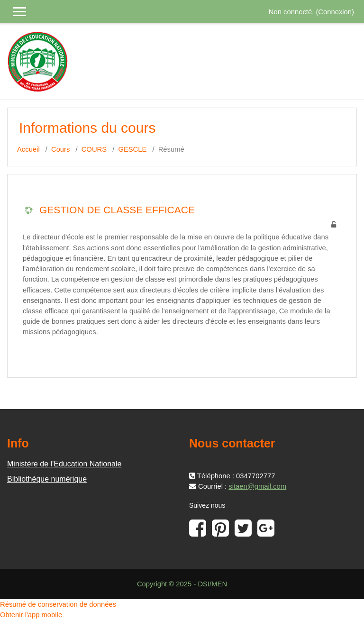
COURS (94, 149)
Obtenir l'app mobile (31, 615)
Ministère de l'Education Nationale (64, 464)
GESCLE (132, 149)
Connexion (335, 12)
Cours (60, 149)
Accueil (28, 149)
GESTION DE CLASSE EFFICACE (117, 210)
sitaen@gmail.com (257, 486)
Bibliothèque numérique (47, 479)
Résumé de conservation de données (58, 604)
